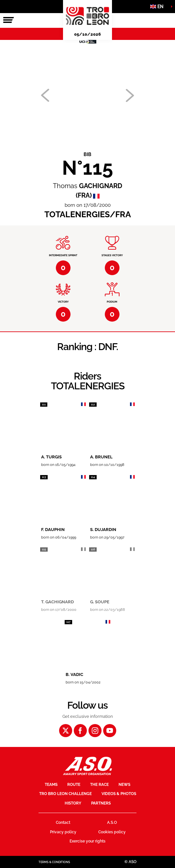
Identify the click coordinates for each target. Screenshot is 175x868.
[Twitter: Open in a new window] (66, 731)
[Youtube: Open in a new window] (110, 731)
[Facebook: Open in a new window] (80, 731)
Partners (101, 803)
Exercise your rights (87, 841)
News (124, 785)
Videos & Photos (119, 794)
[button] (159, 7)
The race (99, 785)
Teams (51, 785)
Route (74, 785)
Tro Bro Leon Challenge (65, 794)
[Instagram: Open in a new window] (95, 731)
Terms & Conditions (54, 862)
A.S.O (112, 823)
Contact (63, 823)
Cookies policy (112, 832)
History (73, 803)
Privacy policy (63, 832)
